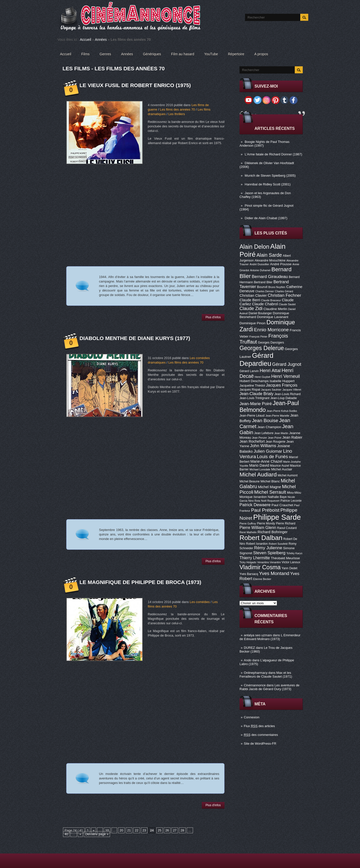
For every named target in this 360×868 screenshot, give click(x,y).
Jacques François (281, 385)
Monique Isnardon (253, 497)
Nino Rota (254, 501)
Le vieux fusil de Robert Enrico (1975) (135, 85)
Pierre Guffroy (248, 523)
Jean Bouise (265, 420)
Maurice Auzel (279, 466)
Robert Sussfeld (278, 544)
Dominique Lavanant (273, 317)
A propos (261, 54)
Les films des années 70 (177, 109)
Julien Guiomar (268, 451)
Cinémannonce (255, 685)
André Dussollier (259, 264)
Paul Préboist (265, 510)
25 (159, 830)
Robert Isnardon (257, 544)
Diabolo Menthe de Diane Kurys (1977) (135, 338)
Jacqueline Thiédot (252, 386)
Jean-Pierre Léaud (252, 416)
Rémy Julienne (268, 548)
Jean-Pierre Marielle (277, 416)
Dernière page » (97, 834)
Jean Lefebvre (264, 433)
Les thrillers (176, 114)
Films (85, 54)
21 (129, 830)
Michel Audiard (258, 474)
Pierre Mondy (266, 523)
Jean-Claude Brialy (256, 394)
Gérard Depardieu (256, 359)
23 (144, 830)
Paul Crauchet (282, 505)
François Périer (258, 337)
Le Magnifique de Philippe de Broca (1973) (140, 582)
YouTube (211, 54)
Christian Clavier (253, 296)
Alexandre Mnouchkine (270, 260)
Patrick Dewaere (255, 505)
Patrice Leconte (291, 501)
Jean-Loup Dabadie (283, 398)
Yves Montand (274, 573)
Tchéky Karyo (294, 553)
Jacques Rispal (250, 390)
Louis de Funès (272, 457)
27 (175, 830)
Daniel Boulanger (260, 313)
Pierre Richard (286, 523)
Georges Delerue (262, 348)
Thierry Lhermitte (255, 558)
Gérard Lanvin (249, 371)
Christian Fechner (284, 295)
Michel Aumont (287, 475)
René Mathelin (248, 532)
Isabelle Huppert (282, 381)
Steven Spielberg (269, 553)
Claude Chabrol (265, 304)
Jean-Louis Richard (287, 394)
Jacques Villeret (292, 390)
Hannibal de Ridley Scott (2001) (268, 184)
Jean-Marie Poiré (256, 404)
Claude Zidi (251, 309)
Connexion (251, 717)
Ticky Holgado (248, 562)
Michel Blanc (270, 481)
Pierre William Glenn (258, 527)
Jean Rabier (292, 437)
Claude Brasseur (271, 300)
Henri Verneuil (285, 376)
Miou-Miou (294, 493)
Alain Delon (254, 247)
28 (182, 830)
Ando (247, 660)
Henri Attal (270, 371)
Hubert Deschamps (254, 381)
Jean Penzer (259, 438)
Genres (105, 54)
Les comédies (200, 602)
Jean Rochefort (252, 441)
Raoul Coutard (287, 528)
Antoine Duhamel (260, 270)
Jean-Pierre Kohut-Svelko (282, 411)
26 (167, 830)
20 (121, 830)
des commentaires (261, 735)
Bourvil (262, 287)
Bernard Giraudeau (270, 277)
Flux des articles (259, 726)
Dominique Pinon (252, 323)
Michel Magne (270, 487)
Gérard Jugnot (287, 364)
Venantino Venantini (269, 562)
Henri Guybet (263, 377)
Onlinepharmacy (256, 673)
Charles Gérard (284, 291)
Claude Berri (250, 300)
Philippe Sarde (277, 517)
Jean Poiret (274, 438)
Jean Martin (281, 433)
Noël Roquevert (270, 501)
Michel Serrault (270, 492)
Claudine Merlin (275, 309)
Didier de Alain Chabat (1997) (266, 218)
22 (136, 830)
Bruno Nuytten (277, 287)
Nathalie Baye (277, 497)
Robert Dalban (261, 538)
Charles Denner (265, 291)
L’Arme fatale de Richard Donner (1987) (273, 154)
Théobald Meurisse (285, 558)
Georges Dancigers (271, 343)
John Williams (263, 446)
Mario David (259, 465)
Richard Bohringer (272, 532)
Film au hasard (183, 54)
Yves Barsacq (249, 574)
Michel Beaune (249, 481)
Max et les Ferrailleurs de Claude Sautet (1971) (266, 675)
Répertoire (236, 54)
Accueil (86, 40)
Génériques (152, 54)
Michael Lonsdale (260, 469)
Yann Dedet (289, 568)
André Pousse (281, 264)
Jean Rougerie (276, 442)
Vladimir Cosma (260, 567)
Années (101, 40)
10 (107, 830)
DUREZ (249, 648)
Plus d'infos (213, 317)
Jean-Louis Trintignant (254, 398)
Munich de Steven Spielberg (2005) (270, 176)
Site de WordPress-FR (260, 744)
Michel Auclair (282, 469)
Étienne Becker (262, 579)
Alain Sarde (269, 255)
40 (66, 834)
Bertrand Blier (263, 282)
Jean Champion (269, 427)
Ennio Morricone (271, 330)
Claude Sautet (287, 304)
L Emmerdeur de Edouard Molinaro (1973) (270, 637)
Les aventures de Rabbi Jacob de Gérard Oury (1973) (269, 687)
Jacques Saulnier (271, 390)
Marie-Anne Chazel (266, 461)
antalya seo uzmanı (258, 635)
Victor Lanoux (291, 562)
